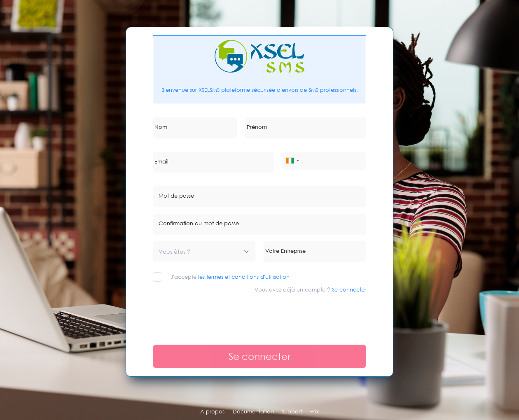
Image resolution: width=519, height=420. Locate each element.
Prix (314, 411)
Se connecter (349, 289)
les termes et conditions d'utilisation (244, 277)
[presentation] (215, 315)
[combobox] (292, 161)
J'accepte (230, 277)
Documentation (253, 411)
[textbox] (174, 251)
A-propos (212, 411)
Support (292, 411)
